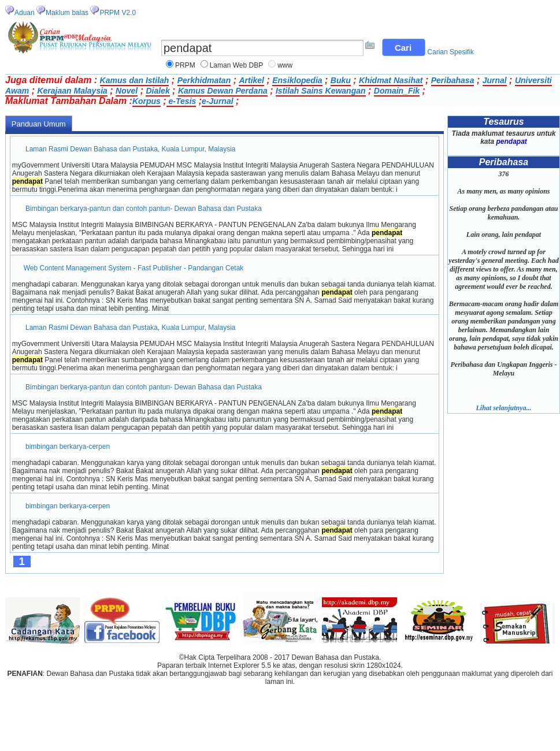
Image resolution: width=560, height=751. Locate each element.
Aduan (25, 13)
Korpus (147, 101)
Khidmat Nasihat (391, 80)
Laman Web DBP (237, 65)
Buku (341, 80)
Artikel (251, 80)
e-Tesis (181, 101)
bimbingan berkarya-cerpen (68, 447)
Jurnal (495, 80)
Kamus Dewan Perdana (223, 91)
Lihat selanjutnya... (503, 408)
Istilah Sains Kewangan (321, 91)
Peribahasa (453, 80)
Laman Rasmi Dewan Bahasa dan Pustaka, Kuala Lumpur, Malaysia (131, 149)
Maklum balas (67, 13)
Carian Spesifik (450, 52)
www (285, 65)
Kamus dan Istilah (135, 80)
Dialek (157, 91)
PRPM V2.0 (118, 13)
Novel (127, 91)
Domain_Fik (397, 91)
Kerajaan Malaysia (72, 91)
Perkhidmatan (204, 80)
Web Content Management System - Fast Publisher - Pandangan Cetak (134, 268)
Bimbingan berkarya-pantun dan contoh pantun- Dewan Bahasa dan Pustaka (144, 209)
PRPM (185, 65)
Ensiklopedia (297, 80)
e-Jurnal (217, 101)
